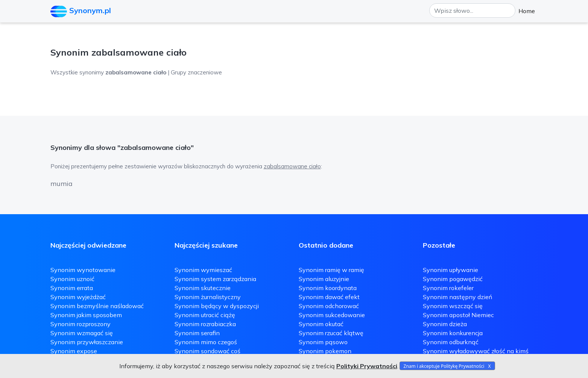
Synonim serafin (197, 333)
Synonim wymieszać (203, 270)
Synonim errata (72, 288)
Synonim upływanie (450, 270)
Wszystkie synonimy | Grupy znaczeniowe (136, 72)
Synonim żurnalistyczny (208, 297)
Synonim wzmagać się (82, 333)
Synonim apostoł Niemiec (458, 315)
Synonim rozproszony (81, 324)
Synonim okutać (321, 324)
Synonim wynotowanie (83, 270)
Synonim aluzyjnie (324, 279)
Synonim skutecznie (203, 288)
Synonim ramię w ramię (331, 270)
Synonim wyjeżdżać (78, 297)
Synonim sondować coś (207, 351)
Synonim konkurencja (453, 333)
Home (527, 11)
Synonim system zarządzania (215, 279)
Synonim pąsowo (323, 342)
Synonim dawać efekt (329, 297)
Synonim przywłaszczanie (87, 342)
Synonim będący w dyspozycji (217, 306)
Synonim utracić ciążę (205, 315)
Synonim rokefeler (448, 288)
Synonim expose (74, 351)
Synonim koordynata (328, 288)
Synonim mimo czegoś (206, 342)
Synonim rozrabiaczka (205, 324)
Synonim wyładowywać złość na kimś (476, 351)
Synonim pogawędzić (453, 279)
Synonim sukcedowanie (332, 315)
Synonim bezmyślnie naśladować (97, 306)
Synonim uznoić (72, 279)
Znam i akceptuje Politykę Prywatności (444, 366)
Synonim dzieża (445, 324)
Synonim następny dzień (457, 297)
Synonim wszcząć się (453, 306)
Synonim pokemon (325, 351)
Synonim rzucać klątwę (331, 333)
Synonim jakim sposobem (86, 315)
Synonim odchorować (329, 306)
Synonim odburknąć (451, 342)
